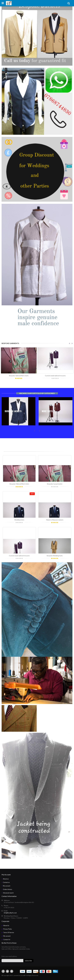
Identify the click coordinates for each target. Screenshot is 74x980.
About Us (6, 926)
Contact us (6, 882)
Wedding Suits (19, 520)
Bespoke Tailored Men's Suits (19, 376)
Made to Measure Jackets (55, 520)
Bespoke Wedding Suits (55, 556)
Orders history (8, 889)
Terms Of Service (9, 933)
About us (6, 879)
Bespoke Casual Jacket (55, 484)
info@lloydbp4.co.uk (10, 913)
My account (7, 886)
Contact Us (7, 939)
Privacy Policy (8, 929)
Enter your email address (9, 956)
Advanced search (8, 893)
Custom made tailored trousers (55, 376)
